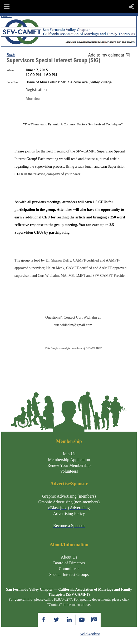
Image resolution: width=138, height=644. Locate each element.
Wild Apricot (90, 634)
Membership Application (69, 460)
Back (11, 54)
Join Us (69, 454)
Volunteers (69, 471)
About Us (69, 557)
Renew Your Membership (69, 465)
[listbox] (110, 55)
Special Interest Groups (69, 574)
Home (6, 16)
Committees (69, 569)
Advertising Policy (69, 513)
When (10, 70)
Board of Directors (69, 563)
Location (12, 82)
